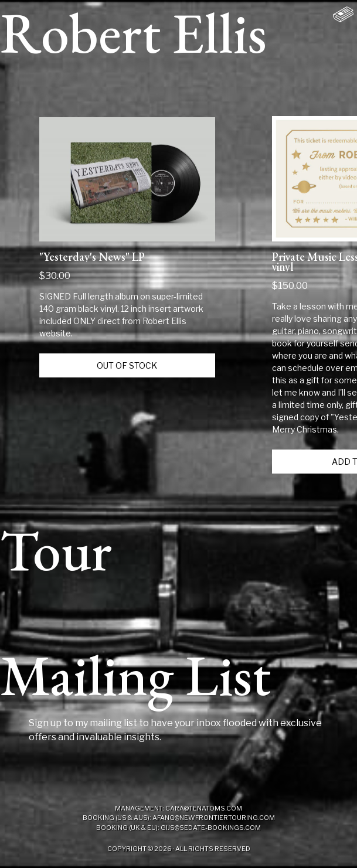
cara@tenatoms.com (204, 808)
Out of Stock (127, 365)
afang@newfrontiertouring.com (214, 818)
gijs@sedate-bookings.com (211, 828)
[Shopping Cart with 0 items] (343, 14)
